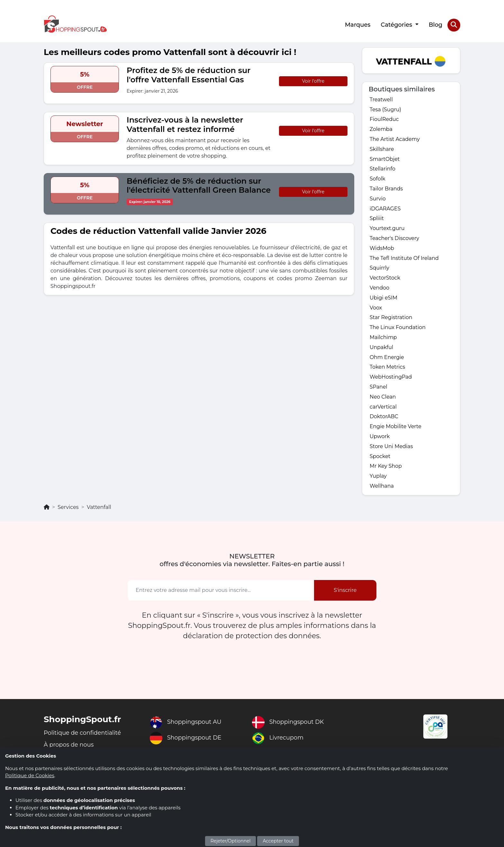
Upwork (380, 438)
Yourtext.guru (387, 229)
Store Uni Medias (391, 448)
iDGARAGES (385, 209)
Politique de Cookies (30, 775)
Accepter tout (278, 841)
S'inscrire (345, 592)
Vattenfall (99, 509)
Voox (376, 309)
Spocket (380, 458)
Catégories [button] (397, 25)
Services (68, 509)
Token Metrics (387, 368)
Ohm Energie (387, 359)
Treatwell (381, 99)
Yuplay (378, 478)
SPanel (378, 388)
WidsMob (382, 249)
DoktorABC (384, 418)
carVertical (383, 408)
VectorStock (385, 279)
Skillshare (382, 149)
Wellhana (382, 488)
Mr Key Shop (386, 468)
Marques (358, 25)
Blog (436, 25)
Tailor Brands (386, 189)
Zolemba (381, 129)
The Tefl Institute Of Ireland (404, 259)
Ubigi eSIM (384, 299)
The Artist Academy (395, 139)
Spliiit (377, 219)
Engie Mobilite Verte (396, 428)
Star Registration (391, 319)
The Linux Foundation (398, 329)
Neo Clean (383, 398)
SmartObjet (385, 159)
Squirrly (379, 269)
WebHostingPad (391, 378)
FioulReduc (384, 119)
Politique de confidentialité (83, 735)
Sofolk (378, 179)
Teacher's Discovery (395, 239)
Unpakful (382, 349)
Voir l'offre (313, 81)
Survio (378, 199)
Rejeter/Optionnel (231, 841)
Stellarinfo (382, 169)
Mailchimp (383, 339)
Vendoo (380, 289)
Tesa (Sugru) (386, 109)
